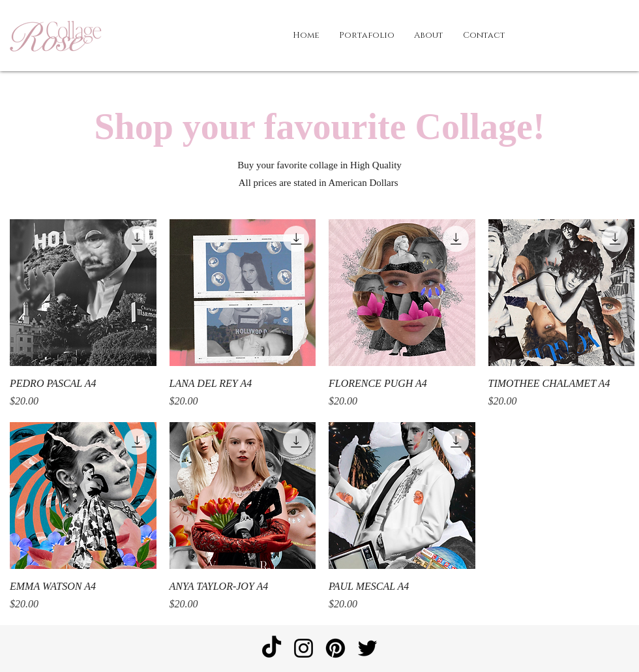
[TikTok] (272, 648)
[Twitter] (367, 648)
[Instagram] (304, 648)
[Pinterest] (335, 648)
